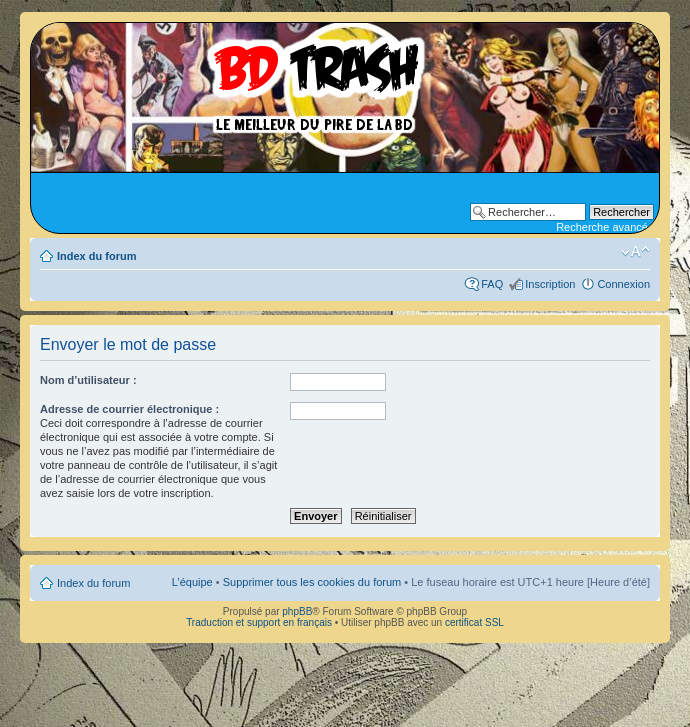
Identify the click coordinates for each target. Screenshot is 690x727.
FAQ (492, 284)
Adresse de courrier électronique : (129, 409)
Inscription (550, 284)
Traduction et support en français (259, 622)
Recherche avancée (605, 227)
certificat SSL (474, 622)
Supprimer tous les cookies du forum (312, 582)
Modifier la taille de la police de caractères (635, 252)
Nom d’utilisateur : (88, 380)
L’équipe (192, 582)
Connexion (623, 284)
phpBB (297, 611)
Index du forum (96, 256)
